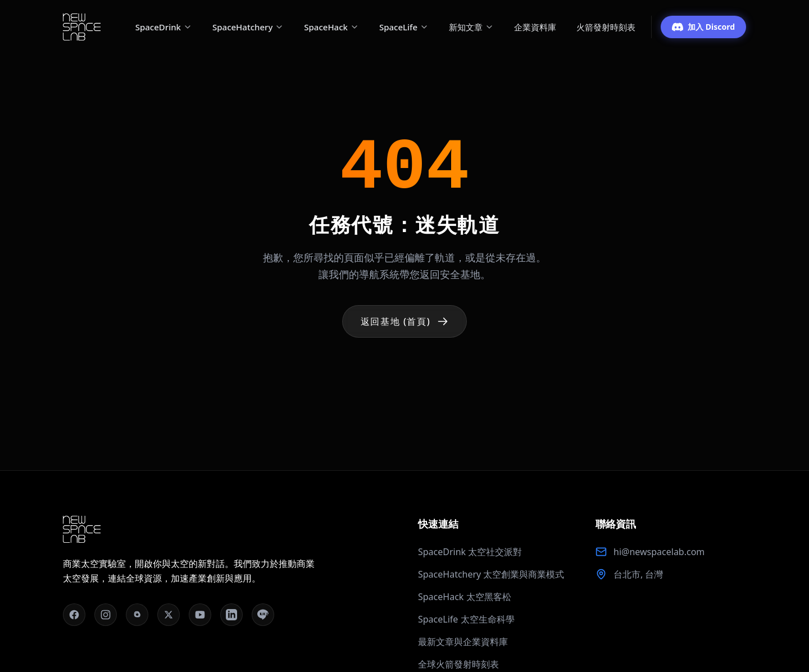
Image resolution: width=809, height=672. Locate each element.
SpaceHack (331, 27)
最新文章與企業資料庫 (463, 642)
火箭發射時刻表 (606, 27)
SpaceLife (404, 27)
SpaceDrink (164, 27)
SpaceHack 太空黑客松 (465, 597)
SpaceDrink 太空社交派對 (470, 552)
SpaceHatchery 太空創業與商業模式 (491, 574)
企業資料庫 (535, 27)
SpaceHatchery (248, 27)
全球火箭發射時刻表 (458, 664)
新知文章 (471, 27)
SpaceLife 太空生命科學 (466, 619)
